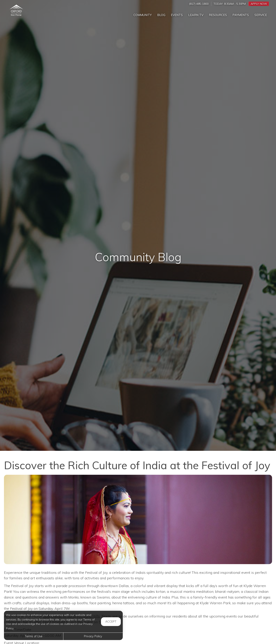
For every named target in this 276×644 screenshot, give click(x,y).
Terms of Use (34, 636)
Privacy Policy (93, 636)
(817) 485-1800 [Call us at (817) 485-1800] (199, 4)
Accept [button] (111, 621)
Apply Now (259, 4)
